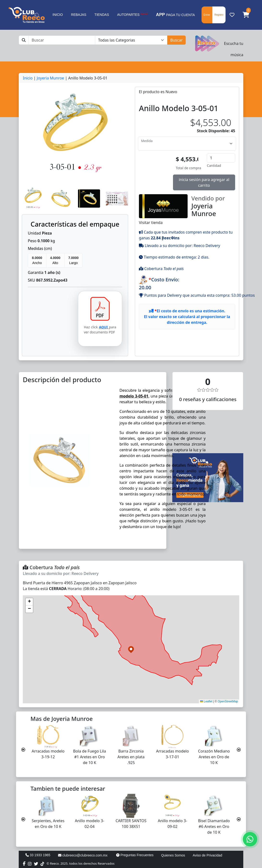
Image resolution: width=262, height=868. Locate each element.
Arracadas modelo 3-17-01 (172, 754)
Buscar (176, 40)
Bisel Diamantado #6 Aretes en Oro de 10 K (214, 826)
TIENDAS (102, 15)
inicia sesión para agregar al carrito (204, 182)
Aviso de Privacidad (207, 855)
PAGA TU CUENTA (175, 15)
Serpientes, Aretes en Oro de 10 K (48, 824)
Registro (219, 15)
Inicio (28, 78)
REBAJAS (79, 15)
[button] (246, 15)
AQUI (104, 327)
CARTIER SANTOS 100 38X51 (131, 824)
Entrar (207, 15)
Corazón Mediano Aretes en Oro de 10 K (214, 757)
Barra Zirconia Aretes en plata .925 (131, 757)
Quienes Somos (173, 855)
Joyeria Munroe (50, 78)
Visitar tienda (187, 210)
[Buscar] (62, 40)
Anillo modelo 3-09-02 (173, 824)
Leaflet (206, 701)
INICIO (58, 15)
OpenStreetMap (228, 701)
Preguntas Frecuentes (135, 855)
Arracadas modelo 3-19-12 (48, 754)
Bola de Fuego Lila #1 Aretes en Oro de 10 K (90, 757)
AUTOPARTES (132, 14)
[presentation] (23, 750)
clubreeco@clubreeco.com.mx (83, 855)
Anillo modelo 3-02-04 (89, 824)
